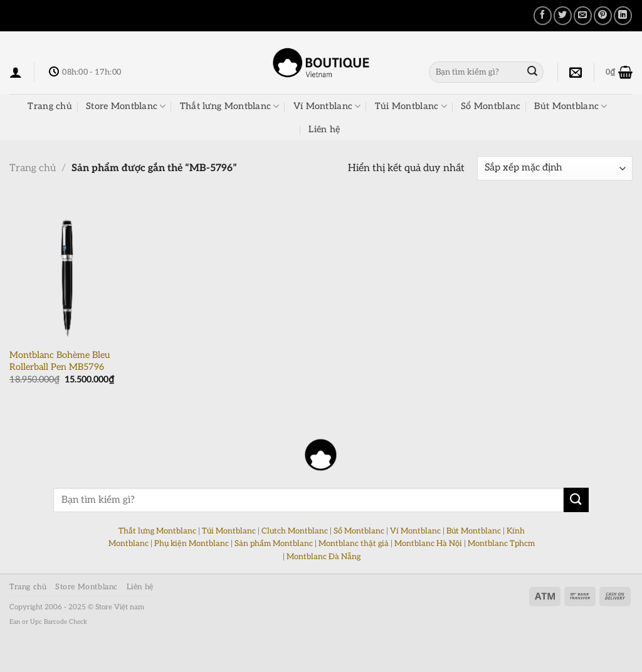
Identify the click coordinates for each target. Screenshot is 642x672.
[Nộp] (532, 72)
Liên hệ (324, 129)
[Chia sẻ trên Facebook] (543, 15)
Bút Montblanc (571, 106)
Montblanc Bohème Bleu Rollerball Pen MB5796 (60, 361)
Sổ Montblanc (491, 106)
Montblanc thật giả (354, 543)
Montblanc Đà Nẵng (324, 557)
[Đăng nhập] (16, 72)
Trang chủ (50, 106)
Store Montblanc (126, 106)
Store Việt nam (120, 607)
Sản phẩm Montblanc (274, 543)
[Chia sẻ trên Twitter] (563, 15)
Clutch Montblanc (295, 531)
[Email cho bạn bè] (583, 15)
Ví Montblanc (327, 106)
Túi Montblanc (411, 106)
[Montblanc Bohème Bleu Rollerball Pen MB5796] (67, 272)
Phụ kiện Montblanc (192, 543)
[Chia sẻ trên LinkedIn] (623, 15)
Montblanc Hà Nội (428, 543)
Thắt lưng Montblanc (230, 106)
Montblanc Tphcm (501, 543)
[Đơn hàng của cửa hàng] (555, 168)
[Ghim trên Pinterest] (603, 15)
